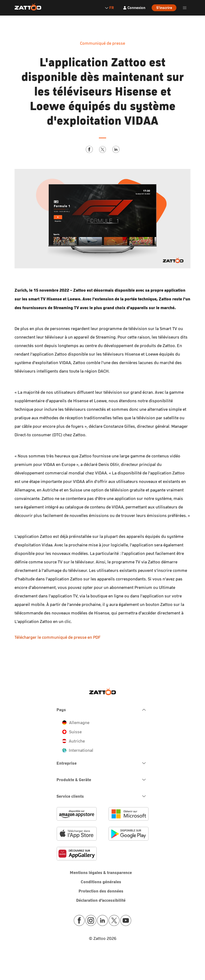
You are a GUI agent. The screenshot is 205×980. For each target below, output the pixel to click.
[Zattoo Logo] (28, 7)
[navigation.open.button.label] (102, 763)
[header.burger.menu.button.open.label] (185, 8)
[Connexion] (134, 8)
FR (109, 8)
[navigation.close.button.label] (102, 710)
